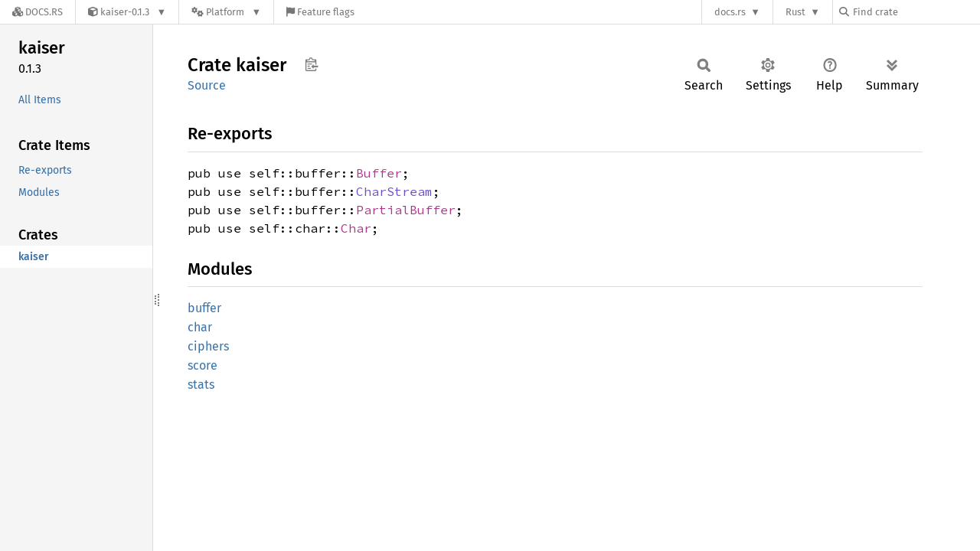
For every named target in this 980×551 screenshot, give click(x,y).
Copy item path (311, 64)
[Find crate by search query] (916, 12)
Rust (795, 12)
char (200, 327)
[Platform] (226, 12)
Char (356, 228)
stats (201, 385)
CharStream (394, 191)
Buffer (379, 173)
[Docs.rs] (38, 12)
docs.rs (730, 12)
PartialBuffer (406, 210)
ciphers (208, 346)
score (203, 365)
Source (207, 85)
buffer (204, 308)
